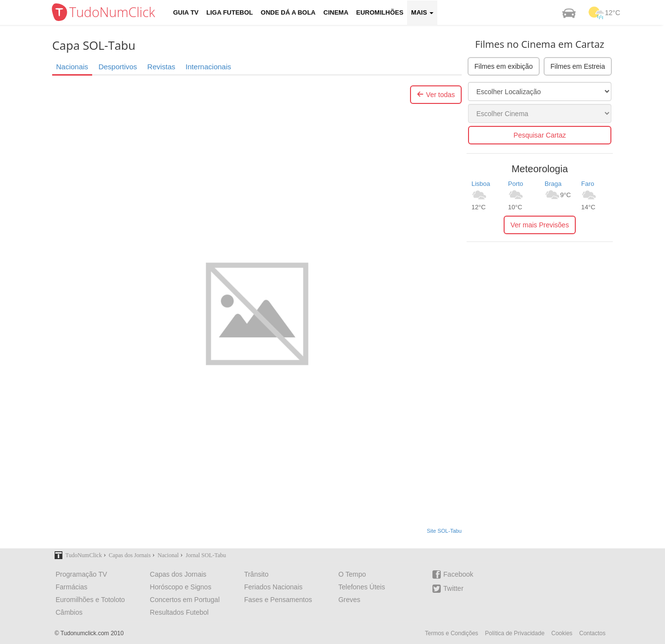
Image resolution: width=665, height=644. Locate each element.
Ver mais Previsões (540, 225)
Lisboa (481, 184)
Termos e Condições (451, 633)
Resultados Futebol (179, 612)
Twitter (448, 589)
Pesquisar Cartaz (539, 135)
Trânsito (256, 574)
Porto (516, 184)
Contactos (592, 633)
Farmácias (71, 587)
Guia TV (186, 12)
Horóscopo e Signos (180, 587)
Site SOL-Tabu (444, 531)
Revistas (161, 67)
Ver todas (436, 95)
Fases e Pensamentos (278, 600)
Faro (588, 184)
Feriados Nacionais (274, 587)
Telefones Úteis (362, 587)
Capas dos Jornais (178, 574)
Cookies (562, 633)
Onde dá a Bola (288, 12)
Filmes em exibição (504, 66)
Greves (349, 600)
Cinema (336, 12)
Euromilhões (380, 12)
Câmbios (69, 612)
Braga (553, 184)
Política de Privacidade (515, 633)
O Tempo (352, 574)
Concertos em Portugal (185, 600)
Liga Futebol (230, 12)
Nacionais (72, 67)
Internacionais (208, 67)
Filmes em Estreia (578, 66)
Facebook (453, 574)
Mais (422, 12)
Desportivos (118, 67)
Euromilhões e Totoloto (90, 600)
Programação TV (81, 574)
